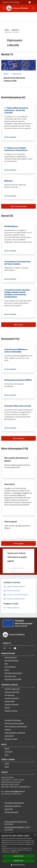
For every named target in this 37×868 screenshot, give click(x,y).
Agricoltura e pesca (11, 739)
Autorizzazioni (9, 736)
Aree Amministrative (12, 660)
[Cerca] (33, 8)
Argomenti (15, 30)
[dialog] (18, 850)
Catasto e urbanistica (12, 704)
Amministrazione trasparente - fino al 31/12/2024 (17, 828)
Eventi (7, 767)
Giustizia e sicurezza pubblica (14, 723)
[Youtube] (15, 648)
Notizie (6, 74)
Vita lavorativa (9, 695)
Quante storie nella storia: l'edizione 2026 (14, 79)
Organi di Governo (11, 657)
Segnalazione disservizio (13, 806)
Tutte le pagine (19, 543)
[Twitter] (10, 648)
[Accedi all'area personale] (30, 2)
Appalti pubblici (10, 701)
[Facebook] (5, 648)
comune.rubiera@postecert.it (15, 791)
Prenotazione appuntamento (14, 803)
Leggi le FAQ (9, 809)
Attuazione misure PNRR (13, 679)
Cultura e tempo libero (12, 692)
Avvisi (7, 755)
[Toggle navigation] (4, 8)
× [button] (35, 835)
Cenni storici (10, 484)
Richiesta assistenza (11, 812)
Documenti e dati (10, 676)
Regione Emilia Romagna (11, 2)
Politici (7, 670)
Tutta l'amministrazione (18, 206)
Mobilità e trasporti (11, 711)
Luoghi (7, 763)
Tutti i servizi (18, 325)
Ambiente (8, 730)
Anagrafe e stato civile (12, 689)
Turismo (7, 708)
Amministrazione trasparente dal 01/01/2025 (16, 823)
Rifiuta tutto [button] (18, 861)
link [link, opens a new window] (17, 852)
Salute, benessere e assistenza (15, 733)
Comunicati (8, 752)
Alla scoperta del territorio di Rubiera (16, 459)
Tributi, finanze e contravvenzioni (16, 726)
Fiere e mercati (11, 522)
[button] (19, 865)
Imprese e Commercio (12, 698)
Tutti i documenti (18, 438)
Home (7, 30)
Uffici (6, 664)
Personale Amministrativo (13, 673)
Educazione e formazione (13, 720)
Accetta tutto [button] (18, 856)
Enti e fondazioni (10, 667)
